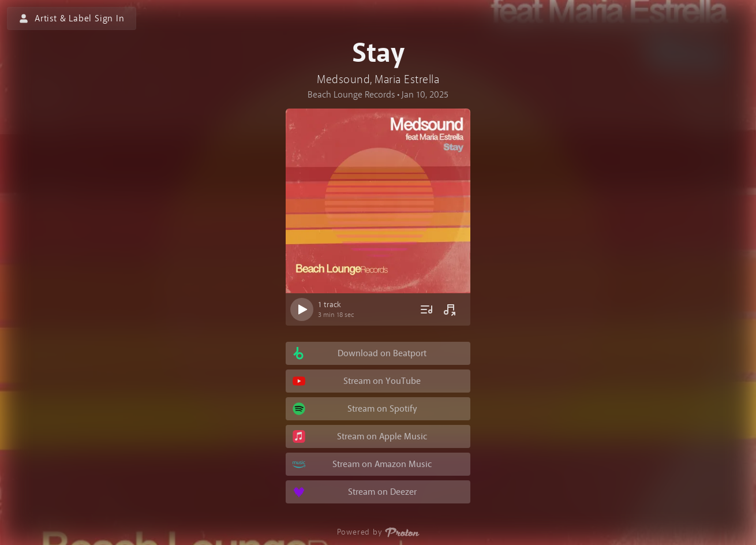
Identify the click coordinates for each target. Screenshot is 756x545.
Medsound (343, 79)
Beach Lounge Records (351, 95)
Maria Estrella (407, 79)
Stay (378, 53)
